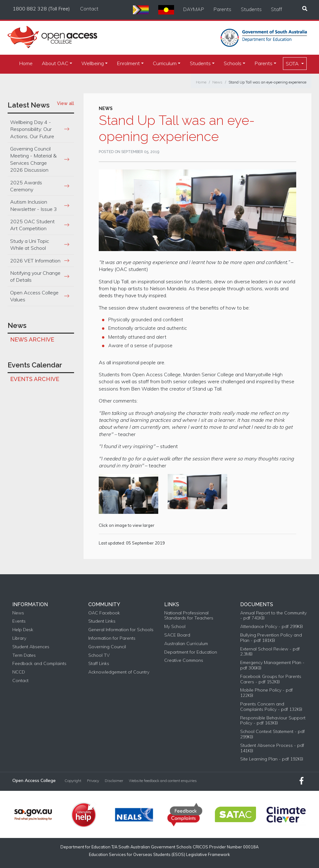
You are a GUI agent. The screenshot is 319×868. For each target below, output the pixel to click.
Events (19, 621)
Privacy (93, 781)
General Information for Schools (121, 630)
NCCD (19, 672)
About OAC (55, 63)
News (217, 82)
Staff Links (99, 664)
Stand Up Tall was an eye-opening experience (267, 82)
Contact (89, 9)
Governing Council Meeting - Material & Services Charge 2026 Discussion (33, 159)
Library (19, 638)
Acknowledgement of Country (119, 672)
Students (251, 9)
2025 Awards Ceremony (26, 186)
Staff (276, 9)
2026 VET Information (35, 261)
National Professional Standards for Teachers (189, 616)
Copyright (73, 781)
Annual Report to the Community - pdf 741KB (273, 616)
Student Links (102, 621)
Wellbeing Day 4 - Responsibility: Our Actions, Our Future (32, 129)
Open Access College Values (34, 296)
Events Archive (35, 379)
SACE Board (177, 635)
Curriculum (165, 63)
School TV (99, 655)
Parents (222, 9)
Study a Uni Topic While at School (30, 244)
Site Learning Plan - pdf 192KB (272, 759)
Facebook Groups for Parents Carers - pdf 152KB (271, 679)
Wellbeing (93, 63)
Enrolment (128, 63)
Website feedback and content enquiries (163, 781)
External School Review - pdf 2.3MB (270, 652)
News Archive (32, 339)
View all (66, 103)
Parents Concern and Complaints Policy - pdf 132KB (271, 707)
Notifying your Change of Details (35, 276)
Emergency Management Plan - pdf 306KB (272, 665)
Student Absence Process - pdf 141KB (272, 748)
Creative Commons (184, 660)
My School (175, 627)
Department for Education (191, 652)
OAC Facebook (104, 613)
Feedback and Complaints (39, 664)
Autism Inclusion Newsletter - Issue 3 (34, 205)
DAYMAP (194, 9)
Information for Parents (112, 638)
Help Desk (23, 630)
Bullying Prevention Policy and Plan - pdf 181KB (271, 638)
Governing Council (107, 647)
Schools (233, 63)
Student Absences (31, 647)
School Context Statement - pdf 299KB (272, 734)
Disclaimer (114, 781)
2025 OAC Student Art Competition (32, 225)
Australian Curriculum (186, 644)
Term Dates (24, 655)
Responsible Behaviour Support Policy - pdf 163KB (273, 721)
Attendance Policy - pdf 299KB (272, 627)
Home (26, 63)
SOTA (293, 64)
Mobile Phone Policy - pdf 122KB (266, 693)
